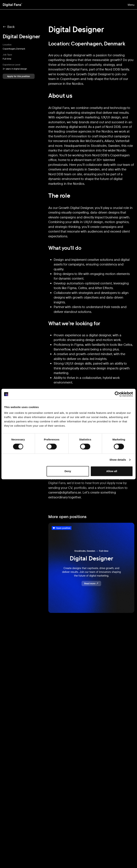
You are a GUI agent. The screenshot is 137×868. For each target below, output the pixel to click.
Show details (118, 460)
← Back (9, 27)
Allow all (112, 471)
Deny (68, 471)
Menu (131, 5)
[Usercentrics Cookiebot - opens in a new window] (117, 394)
